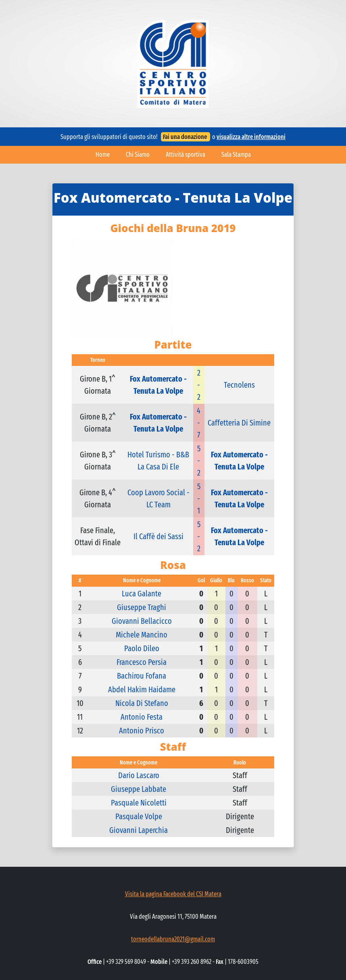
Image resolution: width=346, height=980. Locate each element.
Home (103, 155)
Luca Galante (142, 594)
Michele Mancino (142, 635)
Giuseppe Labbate (139, 789)
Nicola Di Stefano (142, 703)
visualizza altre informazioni (251, 137)
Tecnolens (239, 385)
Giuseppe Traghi (142, 607)
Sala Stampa (236, 155)
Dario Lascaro (139, 775)
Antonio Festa (142, 717)
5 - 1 (199, 498)
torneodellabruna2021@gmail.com (173, 939)
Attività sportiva (186, 155)
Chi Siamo (138, 155)
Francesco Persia (142, 662)
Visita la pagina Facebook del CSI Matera (173, 894)
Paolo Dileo (142, 648)
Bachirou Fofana (142, 676)
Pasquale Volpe (139, 816)
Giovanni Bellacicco (142, 621)
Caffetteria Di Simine (239, 423)
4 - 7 (199, 423)
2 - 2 (199, 385)
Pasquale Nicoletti (139, 803)
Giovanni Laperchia (139, 830)
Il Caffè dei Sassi (158, 536)
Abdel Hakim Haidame (142, 689)
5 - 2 (199, 461)
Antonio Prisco (142, 731)
